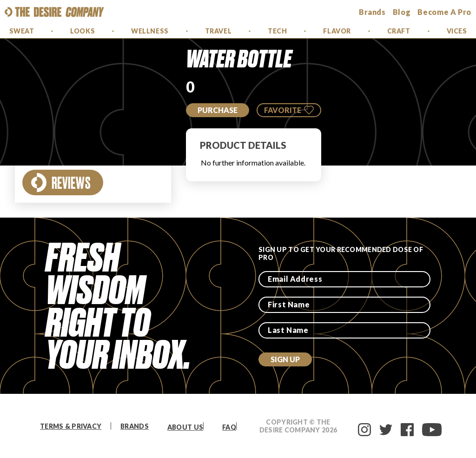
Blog (402, 12)
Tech (277, 31)
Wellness (150, 31)
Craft (399, 31)
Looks (83, 31)
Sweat (22, 31)
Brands (135, 426)
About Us (185, 427)
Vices (457, 31)
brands (372, 12)
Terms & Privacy (71, 426)
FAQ (229, 427)
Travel (218, 31)
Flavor (337, 31)
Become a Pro (444, 12)
